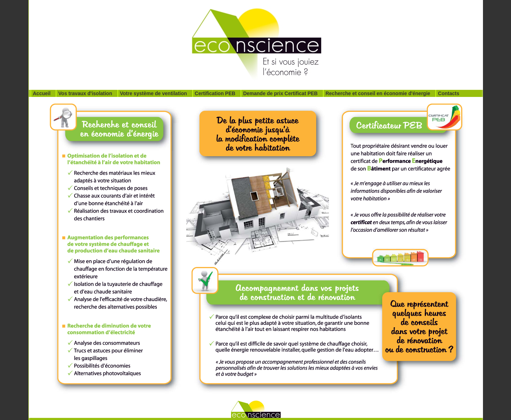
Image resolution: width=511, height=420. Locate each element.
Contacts (449, 93)
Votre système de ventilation (153, 93)
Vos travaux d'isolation (85, 93)
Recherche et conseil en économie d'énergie (378, 93)
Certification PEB (215, 93)
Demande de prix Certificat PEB (280, 93)
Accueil (42, 93)
